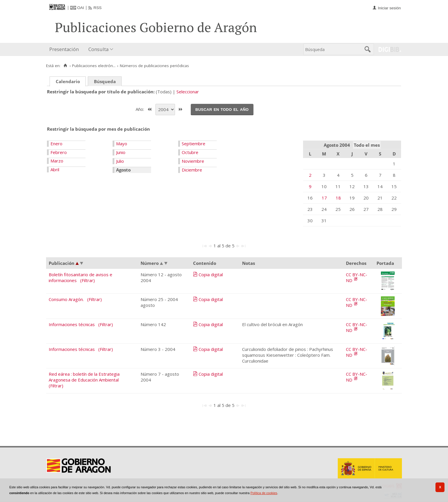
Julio (120, 161)
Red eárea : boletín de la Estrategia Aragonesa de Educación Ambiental (84, 377)
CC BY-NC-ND (357, 277)
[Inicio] (65, 66)
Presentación (64, 49)
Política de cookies (264, 493)
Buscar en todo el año (222, 109)
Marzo (57, 161)
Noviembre (193, 161)
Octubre (190, 152)
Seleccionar (188, 92)
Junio (121, 152)
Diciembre (192, 170)
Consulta (98, 49)
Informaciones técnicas (72, 324)
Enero (56, 144)
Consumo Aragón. (66, 299)
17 (324, 198)
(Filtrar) (87, 280)
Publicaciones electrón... (94, 66)
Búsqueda (105, 81)
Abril (55, 169)
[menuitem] (65, 49)
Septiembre (194, 144)
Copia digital (211, 274)
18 (338, 198)
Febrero (59, 152)
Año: (140, 109)
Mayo (122, 144)
